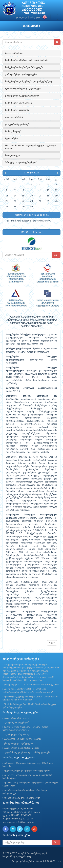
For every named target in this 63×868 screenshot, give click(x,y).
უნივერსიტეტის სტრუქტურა (18, 744)
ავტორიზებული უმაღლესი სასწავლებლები (27, 752)
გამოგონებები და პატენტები (21, 74)
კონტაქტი (35, 17)
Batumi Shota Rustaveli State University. (29, 221)
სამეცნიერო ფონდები (17, 110)
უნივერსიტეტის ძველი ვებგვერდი (22, 798)
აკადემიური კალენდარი (17, 723)
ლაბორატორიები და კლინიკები (23, 89)
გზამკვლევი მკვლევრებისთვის (22, 96)
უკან (52, 643)
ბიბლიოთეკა (12, 155)
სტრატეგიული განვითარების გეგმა (23, 739)
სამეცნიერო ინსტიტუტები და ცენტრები (27, 60)
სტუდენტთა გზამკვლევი (17, 718)
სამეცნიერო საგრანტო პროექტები (24, 67)
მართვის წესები (14, 53)
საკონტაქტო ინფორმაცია (18, 735)
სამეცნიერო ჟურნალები (18, 103)
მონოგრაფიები (14, 131)
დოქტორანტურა (14, 117)
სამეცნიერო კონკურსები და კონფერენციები (30, 82)
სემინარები (11, 139)
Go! (56, 255)
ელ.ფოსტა (22, 17)
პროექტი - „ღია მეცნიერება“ (21, 163)
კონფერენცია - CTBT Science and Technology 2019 (32, 685)
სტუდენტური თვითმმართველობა (22, 748)
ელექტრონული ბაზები (18, 124)
